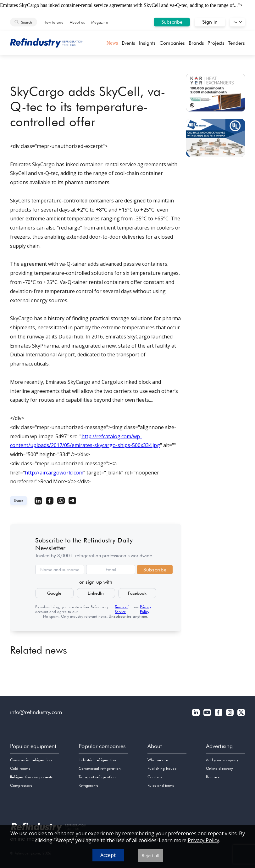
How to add (53, 22)
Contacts (155, 777)
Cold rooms (20, 768)
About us (77, 22)
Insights (147, 43)
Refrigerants (88, 785)
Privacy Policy (145, 609)
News (112, 43)
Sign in (210, 22)
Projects (216, 43)
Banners (213, 777)
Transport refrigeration (97, 777)
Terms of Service (122, 609)
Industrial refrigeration (97, 760)
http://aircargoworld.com (54, 473)
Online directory (219, 768)
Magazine (99, 22)
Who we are (158, 760)
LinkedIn (96, 593)
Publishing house (162, 768)
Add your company (222, 760)
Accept (108, 855)
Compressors (21, 785)
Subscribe (172, 22)
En (235, 22)
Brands (196, 43)
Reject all (150, 855)
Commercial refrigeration (31, 760)
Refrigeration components (31, 777)
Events (128, 43)
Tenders (236, 43)
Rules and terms (161, 785)
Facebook (137, 593)
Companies (172, 43)
